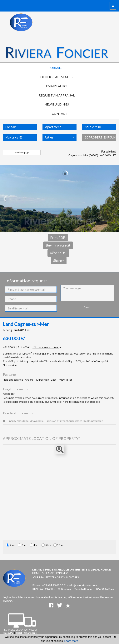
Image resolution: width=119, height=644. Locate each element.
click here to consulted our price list (78, 402)
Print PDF (58, 237)
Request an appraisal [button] (57, 95)
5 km (46, 545)
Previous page (22, 152)
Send (87, 307)
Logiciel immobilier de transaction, (22, 597)
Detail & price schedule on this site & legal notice (72, 570)
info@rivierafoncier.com (83, 585)
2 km (11, 545)
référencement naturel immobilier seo (89, 597)
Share (59, 261)
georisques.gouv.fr (45, 402)
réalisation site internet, (54, 597)
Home (36, 573)
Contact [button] (60, 113)
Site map (48, 573)
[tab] (59, 421)
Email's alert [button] (57, 86)
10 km (59, 545)
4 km (35, 545)
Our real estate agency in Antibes (56, 577)
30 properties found (100, 142)
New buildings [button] (57, 104)
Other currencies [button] (47, 347)
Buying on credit (58, 245)
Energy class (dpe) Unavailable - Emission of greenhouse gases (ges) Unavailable (53, 421)
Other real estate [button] (57, 77)
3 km (23, 545)
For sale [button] (57, 68)
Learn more (71, 641)
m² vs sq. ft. (58, 253)
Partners (62, 573)
